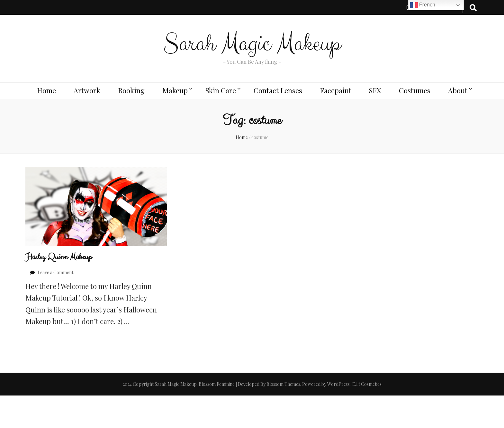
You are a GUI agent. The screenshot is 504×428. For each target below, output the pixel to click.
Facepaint (336, 90)
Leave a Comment (55, 272)
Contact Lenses (278, 90)
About (458, 90)
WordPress (338, 384)
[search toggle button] (473, 7)
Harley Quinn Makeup (59, 257)
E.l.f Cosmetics (367, 384)
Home (46, 90)
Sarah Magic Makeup (252, 44)
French (423, 5)
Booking (131, 90)
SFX (375, 90)
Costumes (415, 90)
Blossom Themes (283, 384)
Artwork (87, 90)
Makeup (175, 90)
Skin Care (221, 90)
